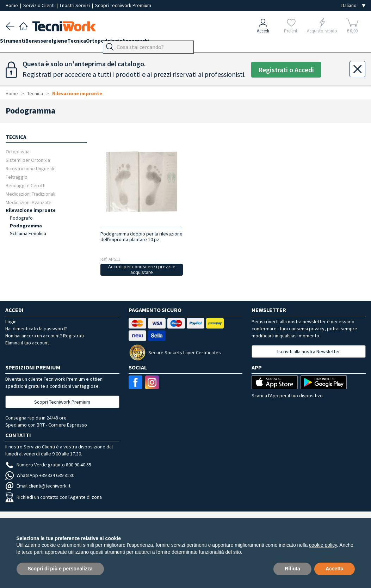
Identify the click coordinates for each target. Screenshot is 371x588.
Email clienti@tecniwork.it (38, 486)
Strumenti (18, 43)
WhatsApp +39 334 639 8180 (40, 475)
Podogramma (26, 226)
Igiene (76, 43)
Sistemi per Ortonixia (28, 160)
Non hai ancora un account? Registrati (45, 336)
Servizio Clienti (39, 5)
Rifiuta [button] (292, 569)
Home (12, 5)
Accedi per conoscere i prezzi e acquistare (142, 269)
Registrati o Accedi (286, 70)
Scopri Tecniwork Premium (123, 5)
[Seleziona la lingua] (353, 5)
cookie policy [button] (323, 545)
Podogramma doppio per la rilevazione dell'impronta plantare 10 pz (141, 237)
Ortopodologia (132, 43)
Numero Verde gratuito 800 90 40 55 (48, 465)
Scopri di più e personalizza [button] (60, 569)
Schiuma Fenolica (28, 233)
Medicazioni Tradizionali (30, 194)
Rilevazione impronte (77, 93)
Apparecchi (169, 43)
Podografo (21, 218)
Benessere (50, 43)
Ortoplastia (18, 151)
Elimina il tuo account (27, 343)
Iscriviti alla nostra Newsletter (309, 351)
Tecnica (99, 43)
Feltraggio (17, 177)
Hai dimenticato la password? (36, 329)
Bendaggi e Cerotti (26, 185)
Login (11, 321)
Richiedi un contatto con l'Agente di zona (54, 497)
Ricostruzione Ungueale (31, 168)
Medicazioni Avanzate (29, 202)
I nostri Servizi (75, 5)
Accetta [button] (335, 569)
